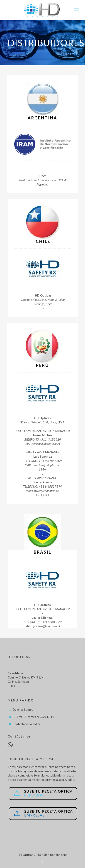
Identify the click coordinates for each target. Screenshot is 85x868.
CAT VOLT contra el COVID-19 (33, 717)
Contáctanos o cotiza (27, 724)
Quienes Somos (23, 710)
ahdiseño (62, 855)
